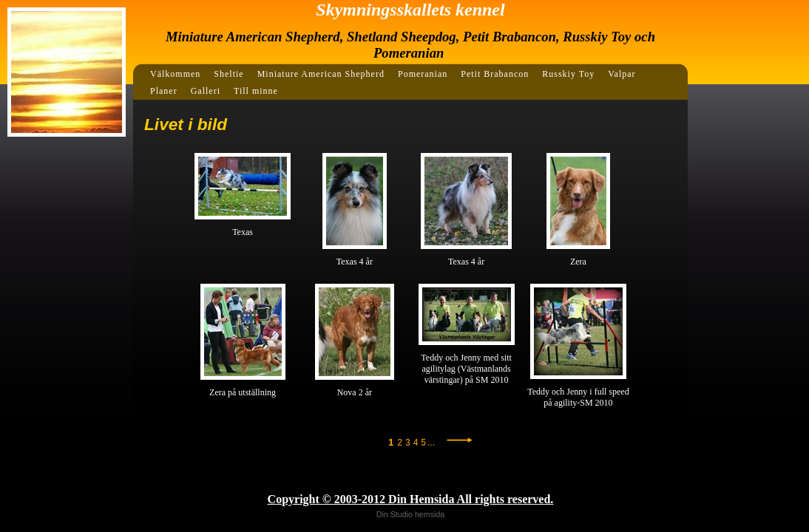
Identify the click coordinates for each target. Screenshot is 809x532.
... (431, 443)
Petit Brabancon (495, 74)
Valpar (622, 74)
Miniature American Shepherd (321, 74)
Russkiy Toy (568, 74)
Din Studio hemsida (410, 514)
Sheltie (229, 74)
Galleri (206, 91)
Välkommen (175, 74)
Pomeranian (423, 74)
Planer (164, 91)
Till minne (256, 91)
